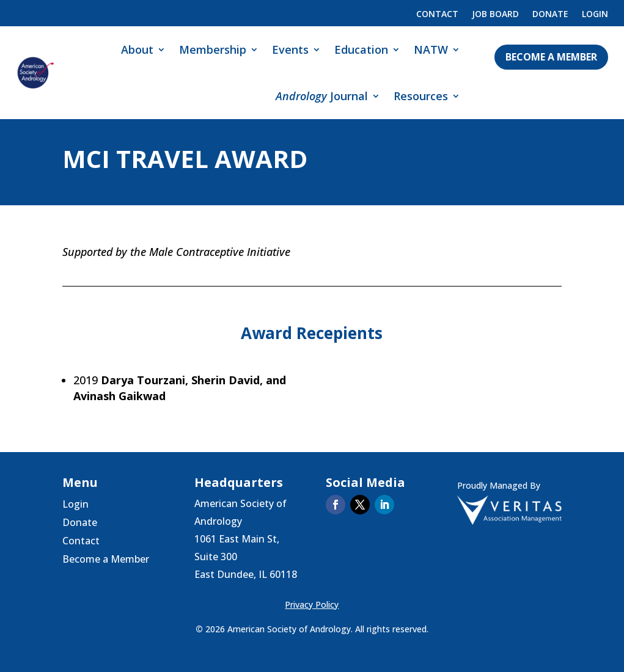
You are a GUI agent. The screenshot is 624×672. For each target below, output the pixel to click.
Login (595, 15)
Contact (437, 15)
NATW (431, 49)
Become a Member (551, 57)
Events (290, 49)
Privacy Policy (312, 604)
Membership (213, 49)
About (137, 49)
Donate (550, 15)
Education (361, 49)
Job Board (495, 15)
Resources (421, 96)
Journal (322, 96)
